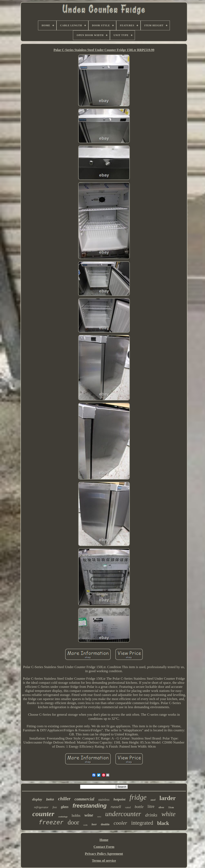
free (55, 807)
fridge (138, 797)
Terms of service (104, 861)
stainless (104, 800)
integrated (142, 823)
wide (85, 825)
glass (65, 807)
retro (99, 817)
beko (50, 800)
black (163, 823)
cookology (63, 817)
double (105, 824)
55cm (171, 807)
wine (89, 815)
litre (151, 806)
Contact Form (104, 847)
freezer (51, 823)
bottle (139, 807)
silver (161, 807)
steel (153, 800)
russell (116, 807)
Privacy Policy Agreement (104, 854)
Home (104, 840)
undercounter (123, 814)
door (73, 822)
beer (94, 824)
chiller (64, 799)
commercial (84, 799)
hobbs (76, 816)
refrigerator (41, 807)
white (168, 814)
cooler (120, 823)
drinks (151, 815)
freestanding (90, 806)
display (37, 799)
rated (128, 807)
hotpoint (120, 799)
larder (168, 798)
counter (43, 814)
